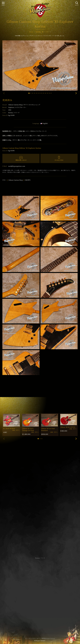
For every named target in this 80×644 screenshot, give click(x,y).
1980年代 (28, 180)
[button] (29, 93)
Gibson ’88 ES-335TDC (68, 427)
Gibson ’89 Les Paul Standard (48, 429)
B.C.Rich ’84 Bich (9, 428)
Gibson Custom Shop (24, 105)
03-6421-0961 (59, 160)
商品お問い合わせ (21, 160)
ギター (4, 180)
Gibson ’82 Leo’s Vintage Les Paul (28, 429)
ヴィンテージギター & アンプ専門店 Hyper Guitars (40, 638)
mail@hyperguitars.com (17, 166)
